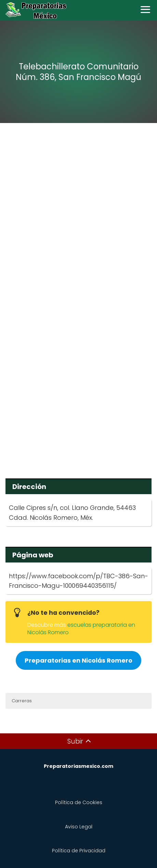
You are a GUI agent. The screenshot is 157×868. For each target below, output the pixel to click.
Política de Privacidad (79, 851)
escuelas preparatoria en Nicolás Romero (81, 629)
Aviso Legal (79, 827)
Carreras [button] (22, 701)
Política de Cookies (79, 802)
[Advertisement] (78, 212)
